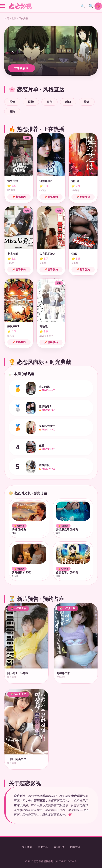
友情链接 (59, 847)
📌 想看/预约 (19, 197)
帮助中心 (43, 847)
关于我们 (27, 847)
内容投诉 (75, 847)
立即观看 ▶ (21, 68)
